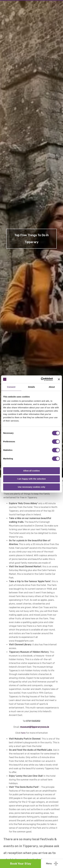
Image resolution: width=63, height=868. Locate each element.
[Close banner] (59, 379)
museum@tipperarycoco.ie (35, 727)
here (23, 733)
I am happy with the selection (31, 479)
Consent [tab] (11, 387)
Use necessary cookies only (31, 487)
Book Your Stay (21, 864)
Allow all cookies (32, 471)
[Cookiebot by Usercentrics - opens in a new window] (41, 379)
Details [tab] (31, 387)
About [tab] (52, 387)
